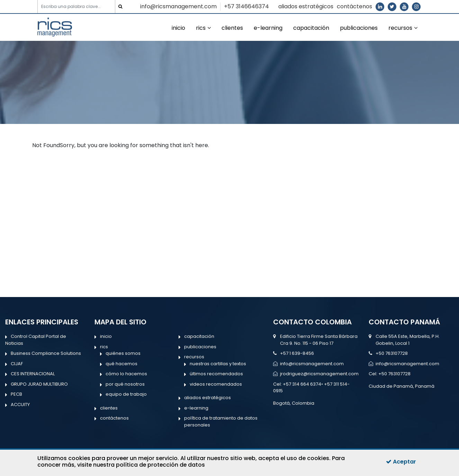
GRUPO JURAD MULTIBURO (39, 384)
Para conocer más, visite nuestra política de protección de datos (191, 461)
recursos (400, 28)
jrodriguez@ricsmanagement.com (319, 374)
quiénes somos (123, 353)
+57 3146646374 (246, 6)
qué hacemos (121, 364)
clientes (232, 28)
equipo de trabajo (126, 394)
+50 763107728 (392, 353)
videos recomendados (216, 384)
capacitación (311, 28)
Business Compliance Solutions (46, 353)
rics (201, 28)
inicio (178, 28)
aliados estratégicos (306, 6)
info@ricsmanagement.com (178, 6)
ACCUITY (20, 405)
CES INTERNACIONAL (33, 374)
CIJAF (17, 364)
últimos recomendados (216, 374)
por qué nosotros (125, 384)
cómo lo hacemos (126, 374)
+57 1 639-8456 (297, 353)
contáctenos (354, 6)
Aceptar (401, 462)
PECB (16, 394)
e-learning (268, 28)
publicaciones (359, 28)
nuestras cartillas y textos (218, 364)
